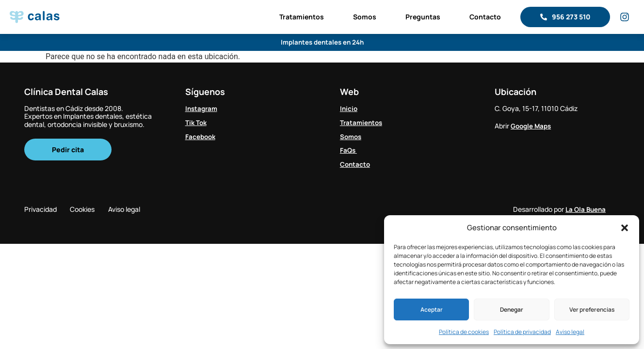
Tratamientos (302, 17)
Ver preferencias (592, 309)
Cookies (89, 210)
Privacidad (40, 210)
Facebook (201, 136)
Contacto (485, 17)
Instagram (202, 108)
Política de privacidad (522, 332)
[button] (625, 228)
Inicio (349, 108)
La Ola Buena (587, 210)
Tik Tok (197, 122)
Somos (365, 17)
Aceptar (432, 309)
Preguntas (423, 17)
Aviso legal (570, 332)
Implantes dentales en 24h (322, 42)
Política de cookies (464, 332)
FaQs (349, 150)
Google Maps (532, 126)
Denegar (512, 309)
